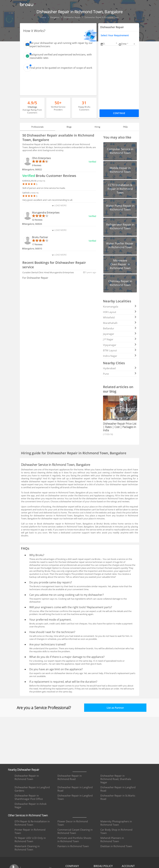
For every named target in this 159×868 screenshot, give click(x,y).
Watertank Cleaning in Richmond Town (27, 848)
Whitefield (120, 317)
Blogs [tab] (70, 127)
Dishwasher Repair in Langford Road (75, 789)
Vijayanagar (120, 345)
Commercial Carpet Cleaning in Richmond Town (75, 831)
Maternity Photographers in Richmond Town (116, 823)
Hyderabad (120, 368)
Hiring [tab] (96, 127)
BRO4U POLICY (103, 866)
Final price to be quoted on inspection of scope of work (61, 68)
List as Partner (115, 708)
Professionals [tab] (41, 127)
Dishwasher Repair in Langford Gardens (32, 789)
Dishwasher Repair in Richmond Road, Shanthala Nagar (116, 779)
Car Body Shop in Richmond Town (116, 831)
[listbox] (129, 44)
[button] (110, 44)
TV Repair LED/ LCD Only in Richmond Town (30, 840)
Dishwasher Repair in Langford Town (75, 797)
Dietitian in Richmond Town (116, 846)
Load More (59, 205)
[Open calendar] (116, 43)
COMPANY (72, 866)
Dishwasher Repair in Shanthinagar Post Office (29, 797)
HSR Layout (120, 312)
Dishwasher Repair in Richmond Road (70, 777)
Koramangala (120, 306)
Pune (120, 374)
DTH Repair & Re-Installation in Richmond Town (32, 823)
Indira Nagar (120, 356)
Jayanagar (120, 334)
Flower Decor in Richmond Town (73, 823)
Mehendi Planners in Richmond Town (112, 840)
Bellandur (120, 328)
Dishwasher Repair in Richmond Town (27, 777)
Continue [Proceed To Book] (119, 113)
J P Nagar (120, 339)
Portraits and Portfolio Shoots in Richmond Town (74, 840)
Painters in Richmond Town (73, 846)
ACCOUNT (128, 866)
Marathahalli (120, 323)
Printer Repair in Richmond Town (30, 831)
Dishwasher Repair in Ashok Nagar (31, 805)
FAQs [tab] (121, 127)
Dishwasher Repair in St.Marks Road (118, 797)
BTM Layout (120, 350)
